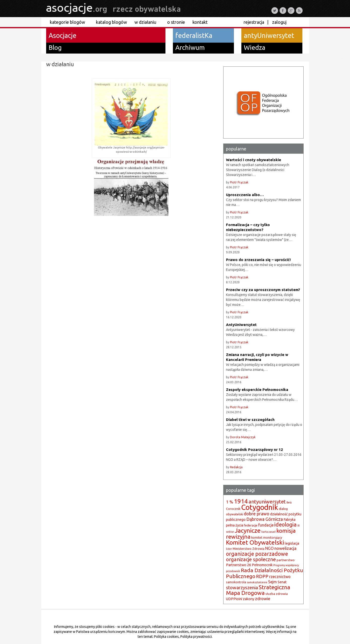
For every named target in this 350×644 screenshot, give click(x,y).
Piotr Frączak (239, 182)
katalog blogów (111, 22)
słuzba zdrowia (277, 594)
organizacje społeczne (251, 559)
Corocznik (233, 509)
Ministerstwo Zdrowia (249, 549)
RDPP (262, 576)
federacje (251, 525)
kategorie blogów (69, 22)
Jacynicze (248, 530)
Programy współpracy (286, 565)
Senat (282, 582)
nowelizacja (285, 548)
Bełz (289, 502)
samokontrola (236, 582)
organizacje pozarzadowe (257, 554)
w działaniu (147, 22)
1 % (230, 502)
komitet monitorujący (267, 537)
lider (229, 549)
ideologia (286, 525)
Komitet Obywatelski (255, 542)
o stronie (176, 22)
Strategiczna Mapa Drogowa (258, 590)
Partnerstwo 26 (239, 565)
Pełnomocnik (262, 565)
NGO (269, 548)
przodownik (233, 571)
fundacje (266, 525)
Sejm (272, 582)
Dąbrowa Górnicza (265, 519)
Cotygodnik (260, 507)
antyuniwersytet (267, 502)
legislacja (292, 543)
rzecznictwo (280, 577)
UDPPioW (234, 599)
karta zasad (269, 532)
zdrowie (263, 599)
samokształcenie (257, 582)
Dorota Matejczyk (243, 437)
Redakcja (236, 467)
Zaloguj (279, 22)
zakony (249, 599)
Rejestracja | (256, 22)
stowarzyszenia (242, 588)
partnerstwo (286, 560)
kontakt (200, 22)
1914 (241, 501)
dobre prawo (257, 514)
